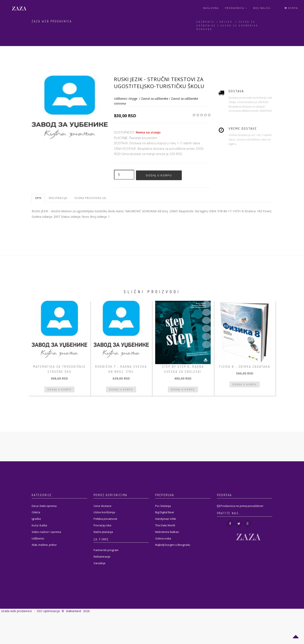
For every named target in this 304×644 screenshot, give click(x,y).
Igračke (36, 519)
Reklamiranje (102, 557)
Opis (38, 198)
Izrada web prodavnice (16, 611)
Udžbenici (38, 538)
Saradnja (99, 563)
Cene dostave (102, 506)
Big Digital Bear (165, 512)
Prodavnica (236, 8)
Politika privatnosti (105, 519)
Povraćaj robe (102, 525)
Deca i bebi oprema (44, 506)
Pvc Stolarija (163, 506)
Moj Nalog (262, 8)
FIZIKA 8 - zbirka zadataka (245, 367)
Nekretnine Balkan (167, 532)
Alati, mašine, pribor (44, 545)
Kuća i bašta (39, 525)
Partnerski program (106, 550)
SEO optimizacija (48, 611)
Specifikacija (58, 198)
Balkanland (74, 611)
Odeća (36, 512)
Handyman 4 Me (166, 519)
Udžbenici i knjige (214, 22)
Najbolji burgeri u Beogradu (173, 545)
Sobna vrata (163, 538)
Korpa (291, 8)
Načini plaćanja (103, 532)
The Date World (165, 525)
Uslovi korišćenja (104, 512)
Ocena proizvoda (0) (90, 198)
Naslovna (211, 8)
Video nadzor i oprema (46, 532)
